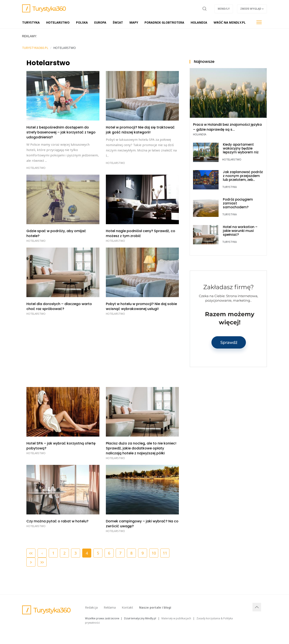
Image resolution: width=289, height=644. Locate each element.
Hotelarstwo (36, 168)
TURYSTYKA (230, 187)
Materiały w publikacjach (176, 618)
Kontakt (127, 607)
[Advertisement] (103, 351)
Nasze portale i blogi (155, 607)
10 (154, 553)
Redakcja (91, 607)
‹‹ (31, 553)
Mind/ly (224, 9)
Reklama (110, 607)
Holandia (200, 134)
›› (42, 562)
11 (165, 553)
